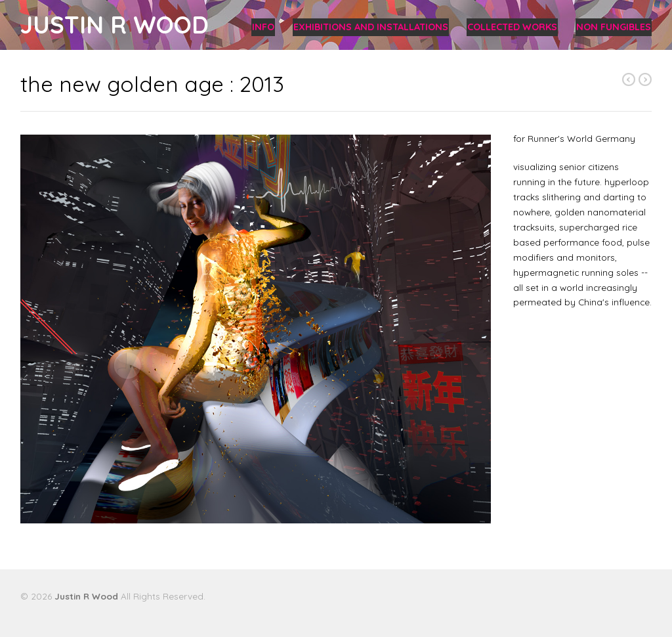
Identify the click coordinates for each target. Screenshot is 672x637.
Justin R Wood (115, 25)
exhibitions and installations (371, 27)
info (263, 27)
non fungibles (614, 27)
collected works (512, 27)
